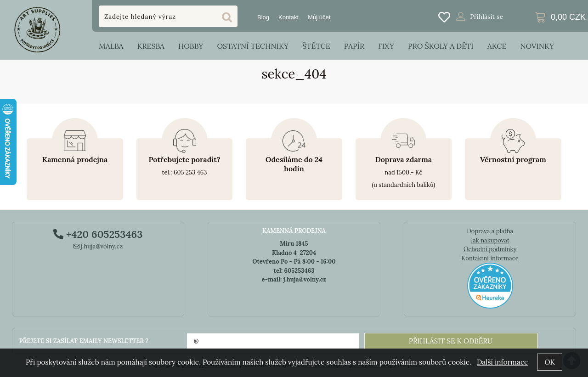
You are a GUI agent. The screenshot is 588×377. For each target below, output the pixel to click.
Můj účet (319, 17)
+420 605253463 (98, 234)
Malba (111, 46)
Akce (497, 46)
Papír (354, 46)
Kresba (151, 46)
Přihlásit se (486, 17)
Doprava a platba (490, 231)
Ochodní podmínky (490, 249)
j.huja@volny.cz (98, 246)
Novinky (537, 46)
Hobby (191, 46)
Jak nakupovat (490, 240)
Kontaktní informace (490, 258)
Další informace (502, 362)
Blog (263, 17)
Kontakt (288, 17)
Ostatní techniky (253, 46)
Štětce (316, 46)
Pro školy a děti (441, 46)
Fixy (386, 46)
